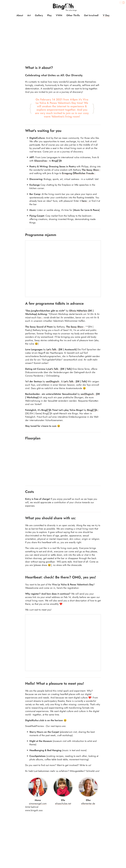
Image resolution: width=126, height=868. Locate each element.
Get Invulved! (91, 15)
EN (124, 3)
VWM (59, 15)
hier (40, 282)
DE (121, 3)
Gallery (39, 15)
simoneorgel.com (38, 733)
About (20, 15)
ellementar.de (88, 733)
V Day (106, 15)
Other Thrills (73, 15)
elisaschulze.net (63, 733)
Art (29, 15)
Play (49, 15)
